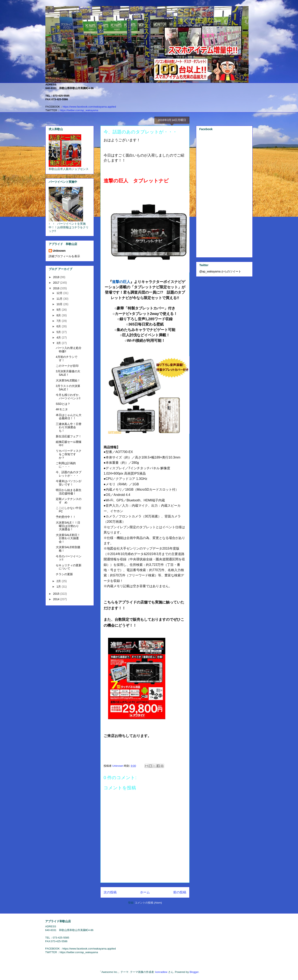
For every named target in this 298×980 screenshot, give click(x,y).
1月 (59, 587)
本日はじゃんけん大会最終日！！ (69, 417)
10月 (60, 304)
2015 (57, 594)
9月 (59, 310)
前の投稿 (180, 892)
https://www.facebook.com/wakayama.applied (89, 107)
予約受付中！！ (66, 517)
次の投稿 (110, 892)
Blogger (194, 972)
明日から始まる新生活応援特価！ (69, 492)
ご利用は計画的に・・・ (66, 465)
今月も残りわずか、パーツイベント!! (69, 397)
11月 (60, 299)
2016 (57, 288)
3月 (59, 343)
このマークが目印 (67, 366)
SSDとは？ (63, 404)
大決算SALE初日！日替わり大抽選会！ (68, 538)
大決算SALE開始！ (68, 380)
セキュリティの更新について (69, 567)
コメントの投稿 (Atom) (148, 903)
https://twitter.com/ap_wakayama (79, 110)
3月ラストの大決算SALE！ (68, 388)
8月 (59, 315)
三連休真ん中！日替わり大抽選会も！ (69, 427)
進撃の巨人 (121, 282)
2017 (57, 283)
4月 (59, 338)
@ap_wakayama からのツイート (220, 271)
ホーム (145, 892)
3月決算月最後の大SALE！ (68, 373)
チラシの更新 (64, 574)
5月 (59, 332)
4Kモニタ (62, 409)
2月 (59, 581)
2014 (57, 599)
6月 (59, 326)
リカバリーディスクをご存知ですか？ (69, 454)
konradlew (161, 972)
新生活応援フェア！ (69, 436)
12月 (60, 293)
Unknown (59, 251)
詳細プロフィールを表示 (64, 256)
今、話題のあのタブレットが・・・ (69, 474)
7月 (59, 321)
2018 (57, 277)
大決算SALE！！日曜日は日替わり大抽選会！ (68, 526)
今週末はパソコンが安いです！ (69, 483)
